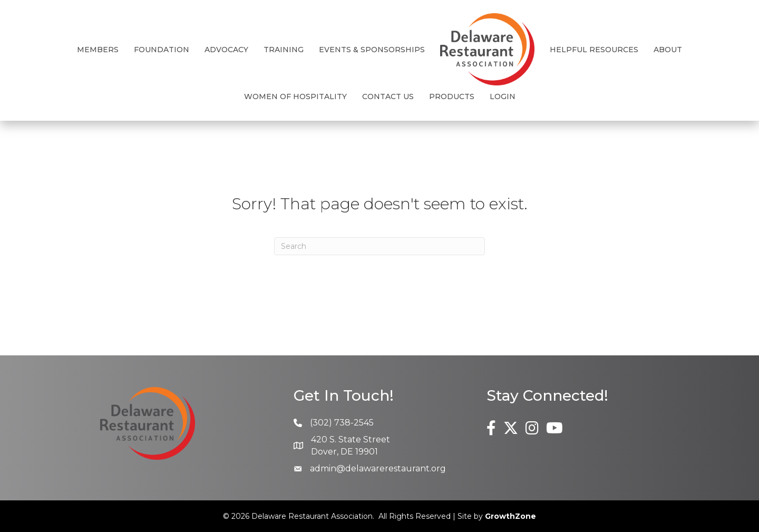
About (668, 50)
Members (98, 50)
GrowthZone (510, 516)
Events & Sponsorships (372, 50)
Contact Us (388, 96)
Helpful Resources (594, 50)
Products (452, 96)
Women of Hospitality (295, 96)
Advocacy (226, 50)
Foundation (162, 50)
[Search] (379, 246)
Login (503, 96)
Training (284, 50)
